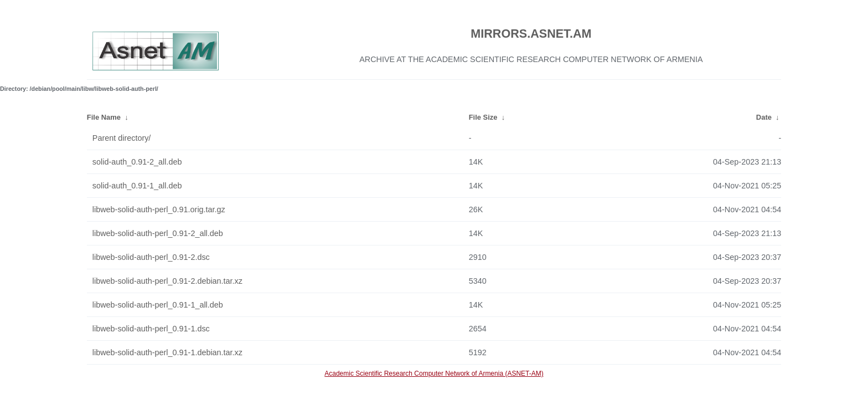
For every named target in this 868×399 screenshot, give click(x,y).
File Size (483, 117)
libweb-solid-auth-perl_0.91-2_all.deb (158, 233)
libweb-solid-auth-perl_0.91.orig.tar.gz (159, 209)
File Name (104, 117)
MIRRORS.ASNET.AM (531, 34)
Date (764, 117)
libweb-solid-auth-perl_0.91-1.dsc (151, 329)
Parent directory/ (122, 138)
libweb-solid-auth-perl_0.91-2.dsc (151, 257)
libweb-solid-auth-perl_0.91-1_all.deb (158, 305)
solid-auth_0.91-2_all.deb (137, 162)
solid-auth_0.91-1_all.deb (137, 186)
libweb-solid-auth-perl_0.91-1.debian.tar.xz (167, 352)
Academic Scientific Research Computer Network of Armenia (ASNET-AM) (434, 374)
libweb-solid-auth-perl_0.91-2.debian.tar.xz (167, 281)
